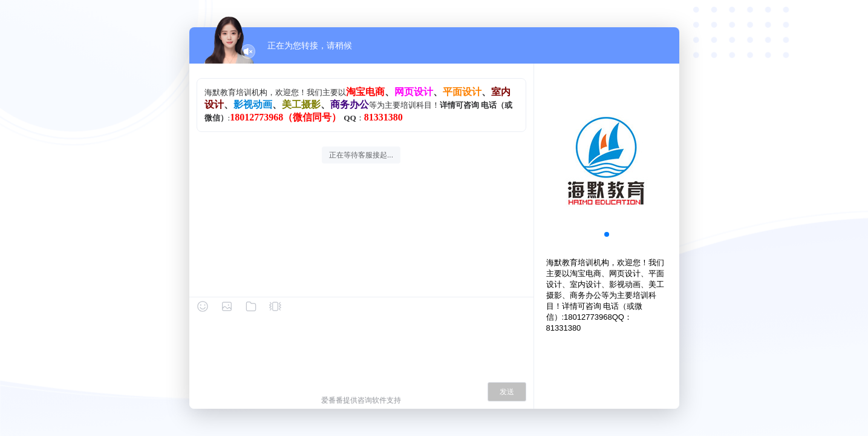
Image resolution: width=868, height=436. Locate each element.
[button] (607, 234)
